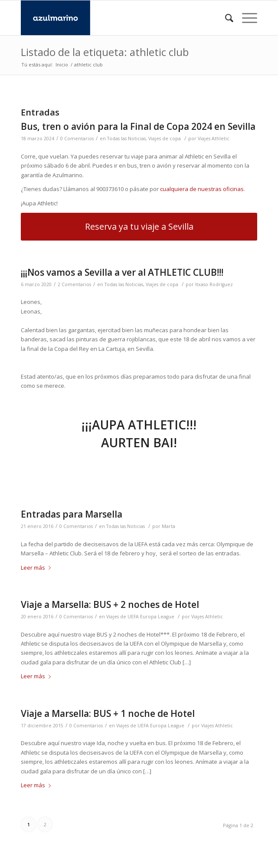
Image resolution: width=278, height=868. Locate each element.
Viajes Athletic (214, 139)
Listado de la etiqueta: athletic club (105, 52)
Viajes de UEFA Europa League (140, 617)
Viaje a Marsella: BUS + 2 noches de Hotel (110, 604)
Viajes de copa (165, 139)
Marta (168, 526)
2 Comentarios (74, 284)
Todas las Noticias (126, 139)
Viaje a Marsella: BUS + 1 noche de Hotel (108, 713)
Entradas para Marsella (72, 514)
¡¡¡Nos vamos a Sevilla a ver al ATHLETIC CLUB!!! (122, 272)
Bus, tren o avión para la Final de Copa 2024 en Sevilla (138, 126)
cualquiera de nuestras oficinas (202, 189)
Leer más (38, 568)
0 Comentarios (77, 139)
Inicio (62, 64)
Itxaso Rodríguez (214, 284)
